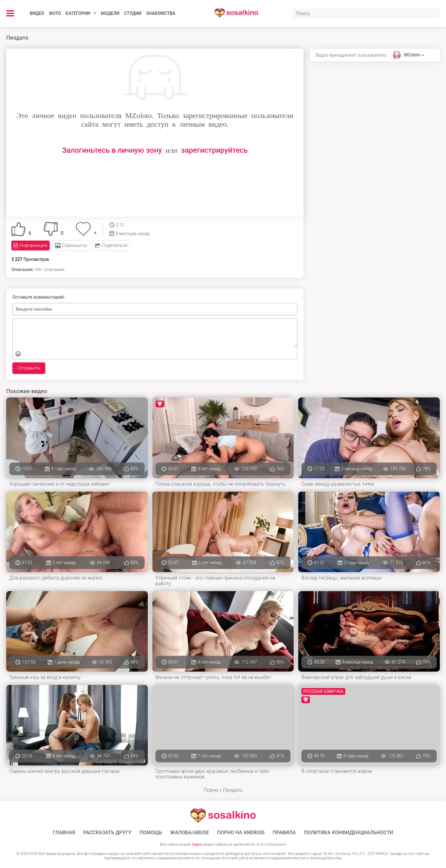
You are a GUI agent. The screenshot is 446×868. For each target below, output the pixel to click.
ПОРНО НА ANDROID (241, 833)
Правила (284, 833)
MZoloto (412, 55)
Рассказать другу (107, 833)
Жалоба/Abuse (190, 833)
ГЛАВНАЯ (64, 833)
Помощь (151, 833)
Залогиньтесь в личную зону (112, 150)
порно (197, 844)
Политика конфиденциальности (349, 833)
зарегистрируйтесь (214, 150)
